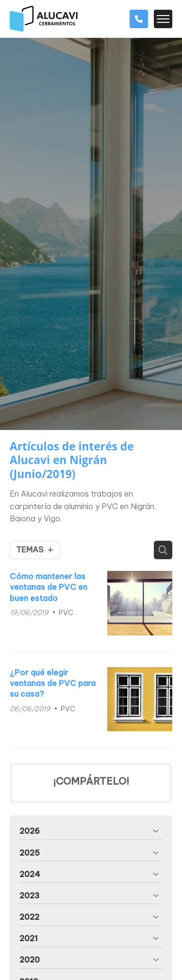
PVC (66, 613)
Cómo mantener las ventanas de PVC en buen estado (49, 587)
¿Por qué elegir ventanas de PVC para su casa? (53, 683)
